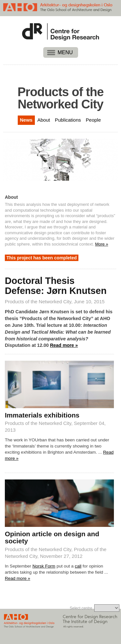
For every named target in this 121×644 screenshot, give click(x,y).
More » (102, 244)
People (93, 120)
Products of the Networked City (38, 302)
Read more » (64, 345)
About (44, 120)
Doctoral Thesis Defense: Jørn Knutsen (56, 286)
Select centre (81, 608)
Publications (68, 120)
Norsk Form (44, 566)
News (26, 120)
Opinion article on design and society (52, 538)
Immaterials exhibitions (42, 415)
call (78, 566)
